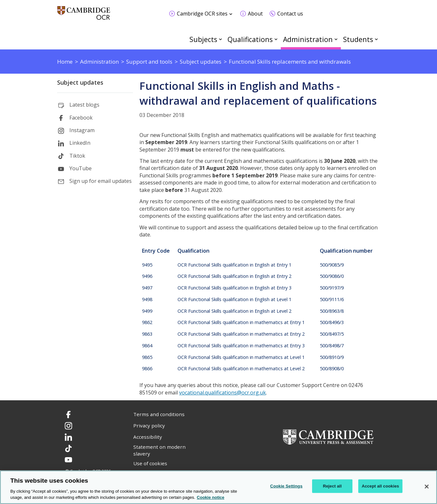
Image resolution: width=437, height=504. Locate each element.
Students (358, 39)
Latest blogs (84, 105)
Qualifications (250, 39)
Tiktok (77, 156)
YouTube (81, 168)
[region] (218, 487)
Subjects (203, 39)
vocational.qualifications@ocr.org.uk (223, 393)
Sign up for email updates (101, 181)
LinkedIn (80, 143)
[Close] (427, 487)
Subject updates (80, 82)
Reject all (332, 486)
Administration (308, 39)
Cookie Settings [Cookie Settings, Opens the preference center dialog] (286, 486)
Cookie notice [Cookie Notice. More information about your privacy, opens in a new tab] (211, 497)
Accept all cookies (381, 486)
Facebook (81, 118)
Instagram (82, 130)
